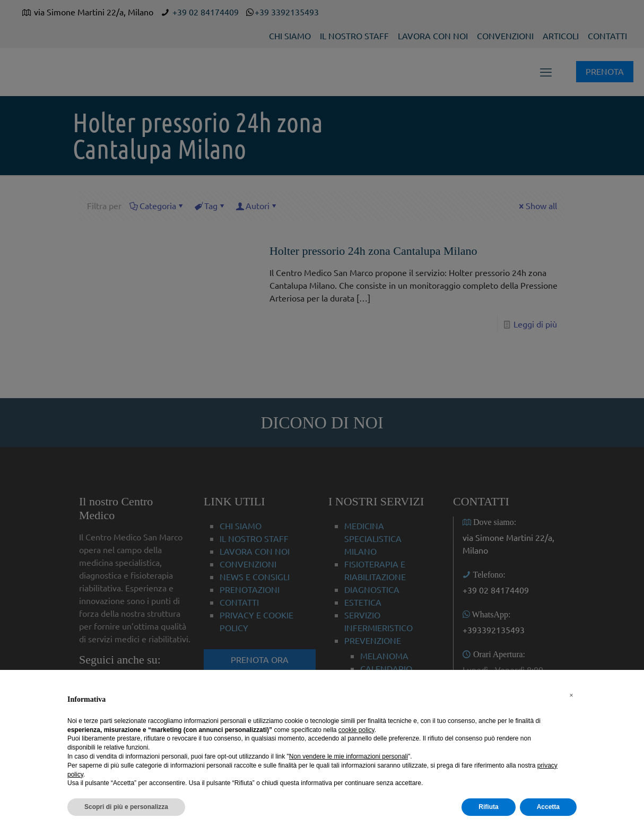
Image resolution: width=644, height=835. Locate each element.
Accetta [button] (548, 807)
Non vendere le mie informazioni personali (349, 756)
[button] (571, 695)
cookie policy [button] (356, 730)
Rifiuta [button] (488, 807)
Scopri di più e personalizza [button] (126, 807)
